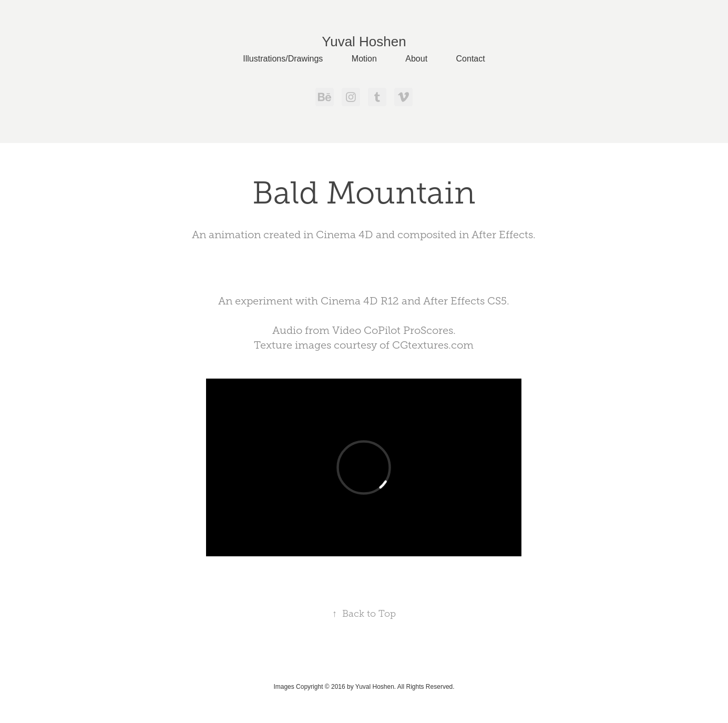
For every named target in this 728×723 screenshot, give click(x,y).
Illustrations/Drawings (283, 59)
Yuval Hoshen (364, 42)
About (416, 59)
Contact (471, 59)
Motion (364, 59)
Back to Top (364, 614)
